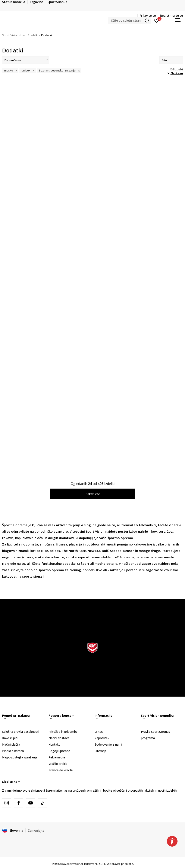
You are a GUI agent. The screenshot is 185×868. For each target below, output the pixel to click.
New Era (94, 551)
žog (170, 531)
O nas (99, 732)
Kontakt (54, 744)
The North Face (74, 551)
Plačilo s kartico (13, 751)
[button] (129, 20)
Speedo (116, 551)
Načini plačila (11, 744)
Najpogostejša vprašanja (20, 757)
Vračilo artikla (58, 764)
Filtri (171, 60)
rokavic (8, 538)
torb (162, 531)
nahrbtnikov (147, 531)
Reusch (129, 551)
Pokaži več (93, 494)
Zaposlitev (102, 738)
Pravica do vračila (61, 770)
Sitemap (100, 751)
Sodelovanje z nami (108, 744)
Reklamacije (57, 757)
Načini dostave (59, 738)
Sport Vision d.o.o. (15, 35)
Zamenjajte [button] (36, 830)
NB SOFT (100, 864)
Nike (45, 551)
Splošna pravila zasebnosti (21, 732)
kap (18, 538)
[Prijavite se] (157, 20)
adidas (55, 551)
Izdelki (34, 35)
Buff (105, 551)
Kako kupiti (10, 738)
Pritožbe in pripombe (63, 732)
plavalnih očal (33, 538)
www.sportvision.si (72, 864)
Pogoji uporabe (59, 751)
